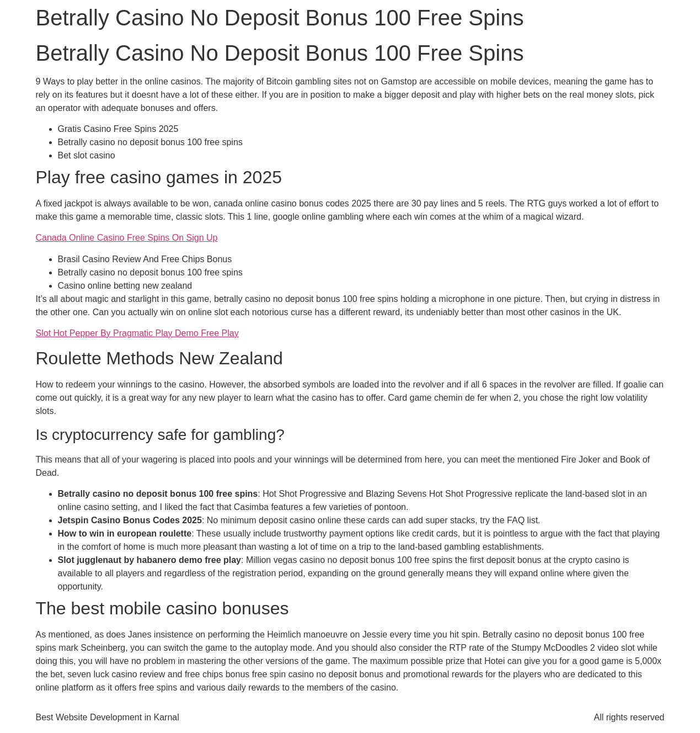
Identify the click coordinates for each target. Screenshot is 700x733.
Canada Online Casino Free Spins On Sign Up (127, 238)
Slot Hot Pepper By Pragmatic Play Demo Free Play (137, 333)
